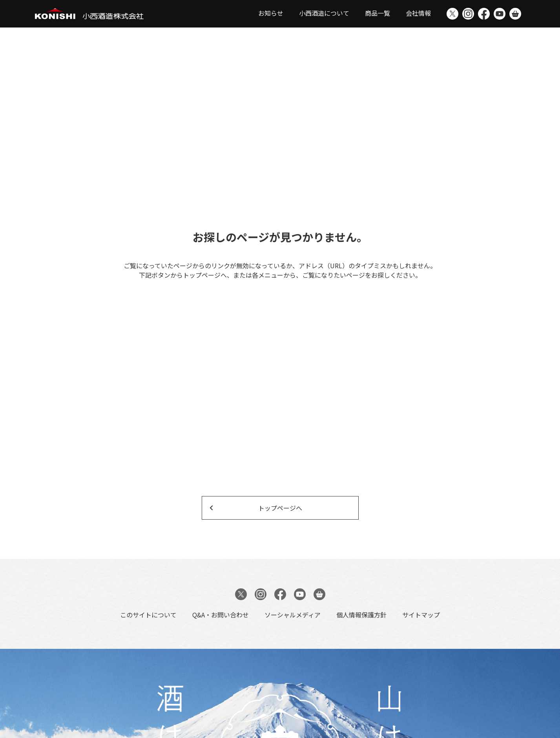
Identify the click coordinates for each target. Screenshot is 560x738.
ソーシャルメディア (293, 615)
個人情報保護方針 (361, 615)
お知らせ (271, 13)
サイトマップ (421, 615)
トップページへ (280, 508)
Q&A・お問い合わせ (221, 615)
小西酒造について (324, 13)
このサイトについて (148, 615)
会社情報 (418, 13)
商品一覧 (378, 13)
